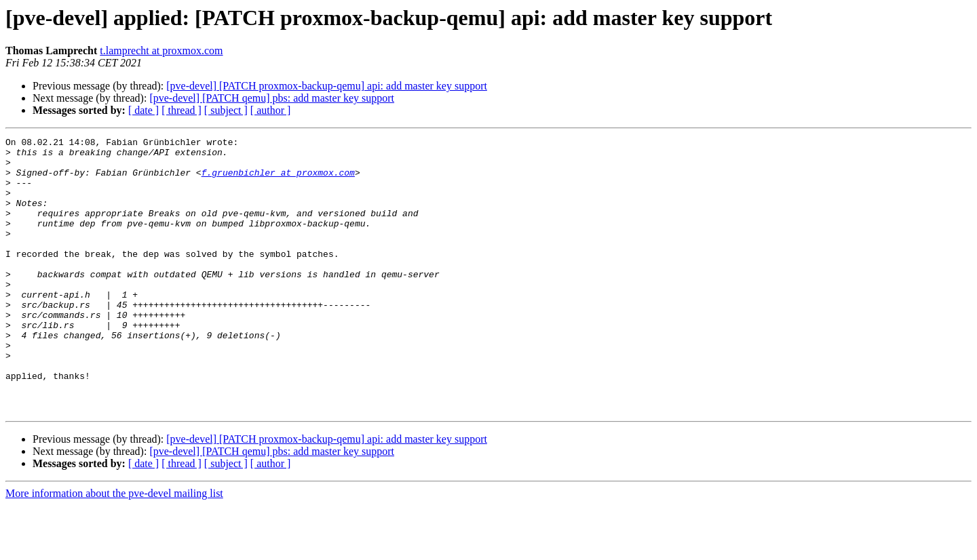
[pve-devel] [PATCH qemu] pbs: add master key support (272, 98)
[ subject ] (226, 110)
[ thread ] (181, 110)
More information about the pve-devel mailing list (114, 548)
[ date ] (143, 110)
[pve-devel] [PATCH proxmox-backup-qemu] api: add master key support (327, 86)
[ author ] (271, 110)
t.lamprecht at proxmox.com (161, 51)
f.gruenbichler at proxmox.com (278, 180)
